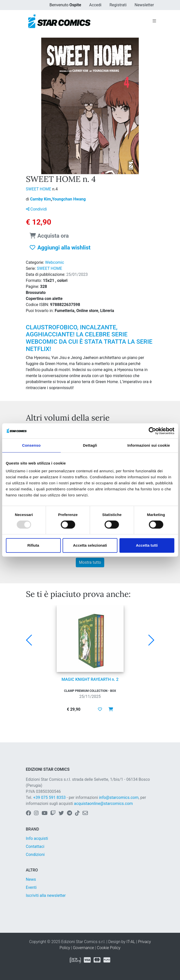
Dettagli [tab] (90, 445)
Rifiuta (33, 545)
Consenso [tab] (31, 445)
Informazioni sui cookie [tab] (149, 445)
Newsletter (144, 5)
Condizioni (35, 855)
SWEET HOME (39, 189)
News (31, 879)
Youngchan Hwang (69, 199)
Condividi (37, 209)
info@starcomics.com (119, 797)
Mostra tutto (90, 562)
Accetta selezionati (90, 545)
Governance (84, 948)
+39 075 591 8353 (49, 797)
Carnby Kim (41, 199)
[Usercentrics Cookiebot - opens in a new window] (152, 431)
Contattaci (35, 846)
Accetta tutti (147, 545)
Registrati (118, 5)
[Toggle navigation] (154, 21)
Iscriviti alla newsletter (46, 895)
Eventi (31, 887)
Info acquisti (37, 838)
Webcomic (55, 262)
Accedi (95, 5)
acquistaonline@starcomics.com (103, 804)
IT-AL (131, 942)
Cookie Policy (109, 948)
